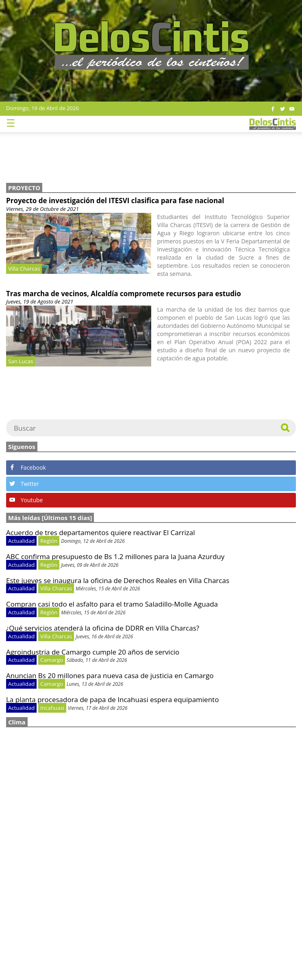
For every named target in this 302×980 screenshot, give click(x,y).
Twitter (24, 484)
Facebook (28, 467)
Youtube (26, 500)
